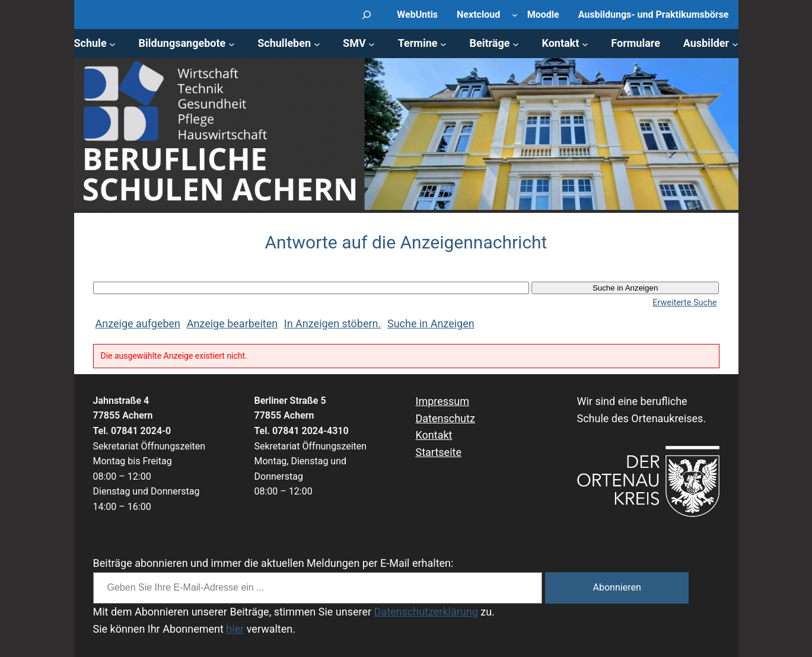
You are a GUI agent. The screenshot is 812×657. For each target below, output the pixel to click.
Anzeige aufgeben (138, 323)
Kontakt (434, 435)
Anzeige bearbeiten (232, 323)
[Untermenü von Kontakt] (585, 44)
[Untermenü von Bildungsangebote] (232, 44)
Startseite (439, 452)
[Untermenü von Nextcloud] (515, 15)
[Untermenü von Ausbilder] (735, 44)
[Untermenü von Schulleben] (317, 44)
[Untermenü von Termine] (443, 44)
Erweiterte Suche (684, 303)
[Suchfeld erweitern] (367, 15)
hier (235, 629)
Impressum (443, 401)
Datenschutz (445, 418)
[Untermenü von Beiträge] (516, 44)
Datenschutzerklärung (426, 612)
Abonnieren (617, 587)
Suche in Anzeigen (431, 323)
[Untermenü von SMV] (372, 44)
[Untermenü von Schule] (112, 44)
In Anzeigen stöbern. (332, 323)
